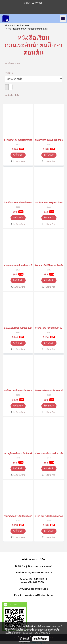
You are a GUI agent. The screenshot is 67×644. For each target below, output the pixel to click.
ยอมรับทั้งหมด (41, 639)
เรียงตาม (9, 73)
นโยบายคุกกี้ (44, 633)
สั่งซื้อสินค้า (18, 155)
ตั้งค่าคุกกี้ (24, 639)
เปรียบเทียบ (19, 162)
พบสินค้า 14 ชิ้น (12, 95)
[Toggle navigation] (63, 19)
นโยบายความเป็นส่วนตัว (23, 633)
